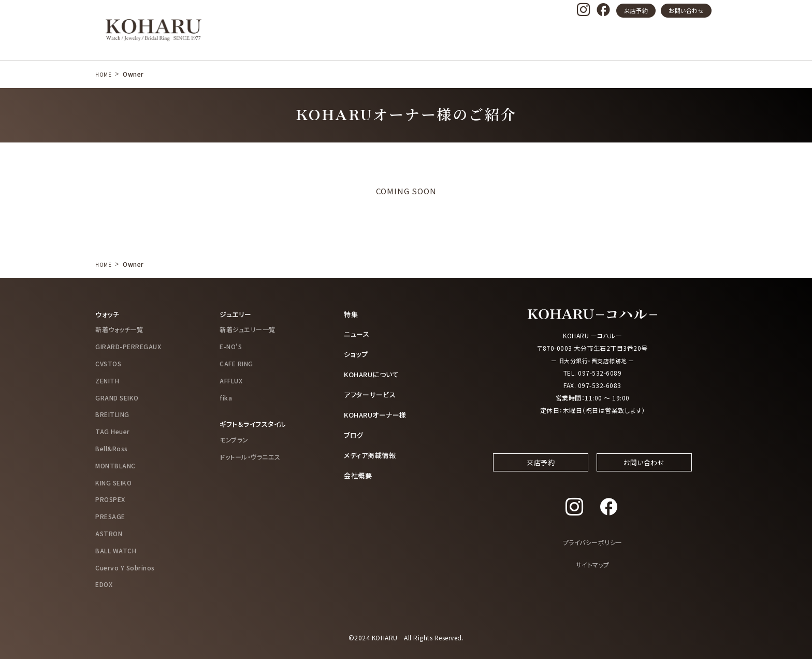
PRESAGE (110, 516)
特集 (351, 314)
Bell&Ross (112, 448)
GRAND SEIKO (117, 397)
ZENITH (107, 380)
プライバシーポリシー (593, 553)
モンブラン (234, 439)
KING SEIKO (113, 482)
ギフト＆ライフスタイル (256, 424)
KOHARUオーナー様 (378, 413)
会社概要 (359, 472)
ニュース (358, 334)
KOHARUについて (374, 373)
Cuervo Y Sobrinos (125, 567)
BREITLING (112, 414)
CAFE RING (236, 363)
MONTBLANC (115, 465)
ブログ (354, 433)
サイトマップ (593, 574)
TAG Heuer (113, 431)
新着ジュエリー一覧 (248, 329)
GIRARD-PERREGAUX (128, 346)
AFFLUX (231, 380)
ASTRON (109, 533)
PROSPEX (110, 499)
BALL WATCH (116, 550)
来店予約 (636, 10)
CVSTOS (108, 363)
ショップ (357, 353)
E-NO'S (231, 346)
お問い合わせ (686, 10)
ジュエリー (237, 314)
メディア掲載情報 (372, 452)
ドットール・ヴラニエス (250, 456)
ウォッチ (108, 314)
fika (226, 397)
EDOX (104, 584)
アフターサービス (372, 393)
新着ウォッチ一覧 (119, 329)
